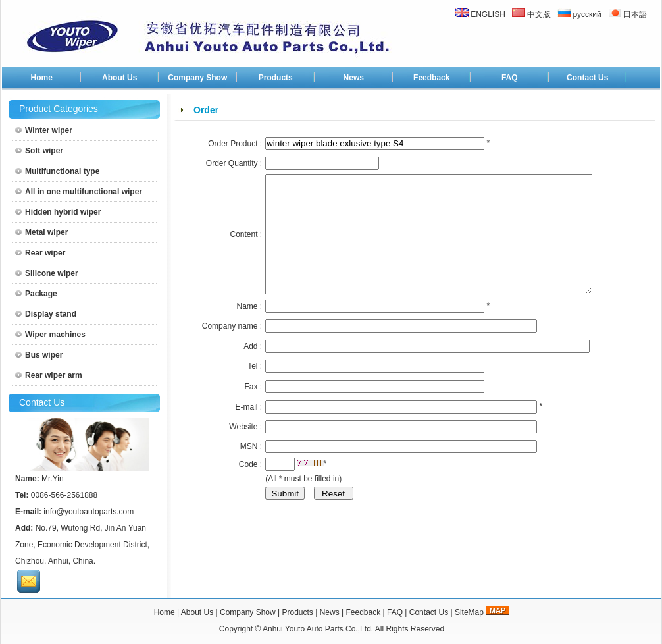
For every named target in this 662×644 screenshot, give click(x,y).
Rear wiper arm (49, 375)
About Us (119, 78)
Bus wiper (39, 355)
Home (42, 78)
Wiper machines (50, 335)
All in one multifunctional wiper (79, 192)
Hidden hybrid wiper (58, 212)
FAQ (510, 78)
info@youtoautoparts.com (89, 512)
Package (36, 294)
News (354, 78)
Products (276, 78)
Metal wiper (41, 232)
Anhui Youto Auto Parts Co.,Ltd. (318, 629)
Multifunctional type (57, 171)
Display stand (46, 314)
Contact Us (587, 78)
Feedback (431, 78)
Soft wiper (39, 151)
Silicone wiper (47, 273)
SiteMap (469, 612)
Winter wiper (44, 130)
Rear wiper (40, 253)
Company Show (197, 78)
